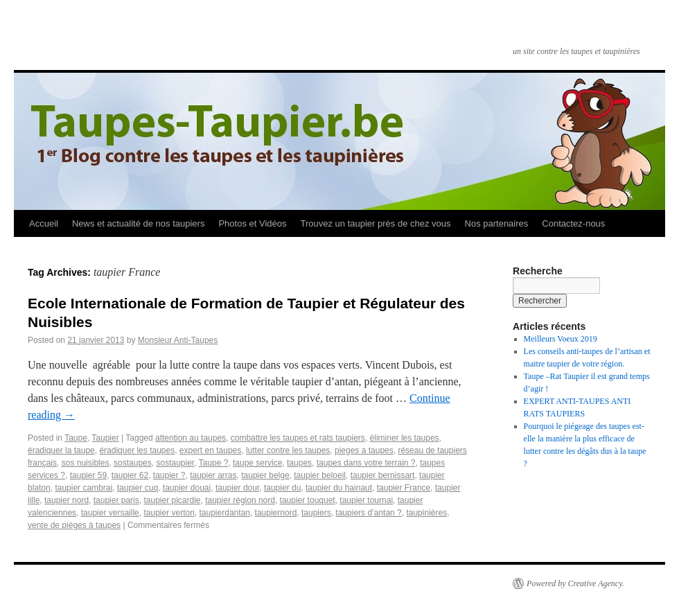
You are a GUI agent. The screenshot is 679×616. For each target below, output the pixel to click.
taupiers (316, 513)
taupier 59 (88, 475)
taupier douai (187, 488)
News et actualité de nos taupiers (139, 223)
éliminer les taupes (405, 438)
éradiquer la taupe (61, 450)
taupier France (404, 488)
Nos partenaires (497, 223)
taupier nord (67, 500)
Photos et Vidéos (252, 223)
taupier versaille (110, 513)
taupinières (426, 513)
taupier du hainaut (339, 488)
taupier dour (237, 488)
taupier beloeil (320, 475)
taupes (299, 463)
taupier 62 (130, 475)
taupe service (257, 463)
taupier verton (169, 513)
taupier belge (265, 475)
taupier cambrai (83, 488)
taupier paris (116, 500)
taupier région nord (240, 500)
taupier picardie (172, 500)
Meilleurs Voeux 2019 (561, 339)
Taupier (105, 438)
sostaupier (175, 463)
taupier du (282, 488)
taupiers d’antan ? (368, 513)
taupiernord (276, 513)
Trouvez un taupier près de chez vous (375, 223)
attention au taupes (191, 438)
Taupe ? (214, 463)
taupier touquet (308, 500)
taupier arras (213, 475)
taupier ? (169, 475)
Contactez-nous (573, 223)
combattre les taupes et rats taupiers (298, 438)
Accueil (44, 223)
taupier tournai (366, 500)
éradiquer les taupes (137, 450)
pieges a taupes (364, 450)
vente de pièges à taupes (74, 525)
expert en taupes (210, 450)
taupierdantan (225, 513)
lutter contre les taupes (288, 450)
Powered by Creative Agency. (575, 583)
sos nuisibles (86, 463)
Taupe (76, 438)
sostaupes (133, 463)
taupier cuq (138, 488)
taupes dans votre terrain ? (366, 463)
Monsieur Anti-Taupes (178, 340)
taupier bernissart (383, 475)
